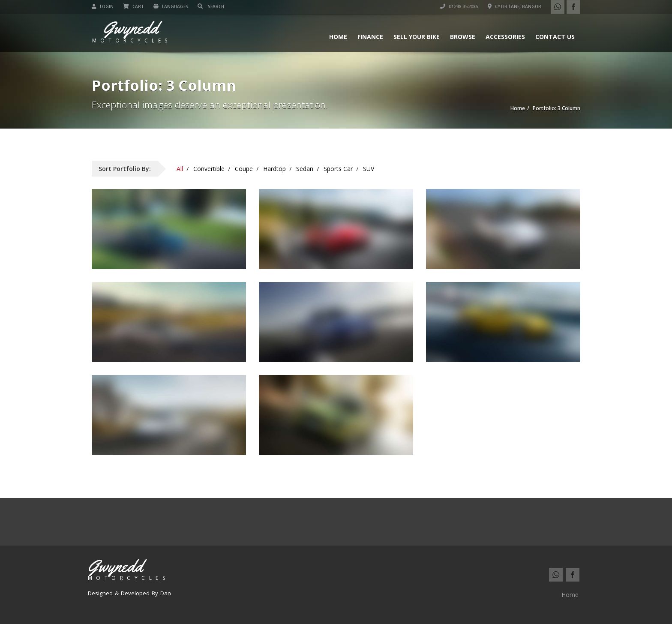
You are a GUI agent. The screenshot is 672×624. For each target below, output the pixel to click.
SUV (369, 169)
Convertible (209, 169)
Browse (463, 37)
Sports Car (338, 169)
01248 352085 (459, 6)
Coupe (244, 169)
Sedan (305, 169)
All (180, 169)
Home (338, 37)
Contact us (555, 37)
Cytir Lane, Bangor (514, 6)
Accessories (505, 37)
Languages (171, 6)
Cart (133, 6)
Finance (370, 37)
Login (103, 6)
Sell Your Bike (417, 37)
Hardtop (274, 169)
